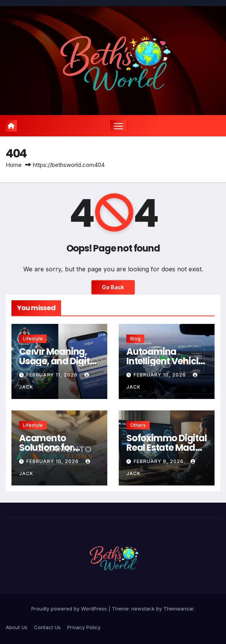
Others (138, 425)
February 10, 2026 (161, 375)
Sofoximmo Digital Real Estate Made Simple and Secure (167, 448)
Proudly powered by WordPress (70, 609)
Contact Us (47, 627)
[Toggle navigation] (118, 126)
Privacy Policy (84, 627)
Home (14, 165)
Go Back (113, 287)
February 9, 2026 (159, 461)
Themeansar (178, 609)
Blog (135, 339)
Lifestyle (33, 339)
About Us (17, 627)
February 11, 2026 (53, 375)
